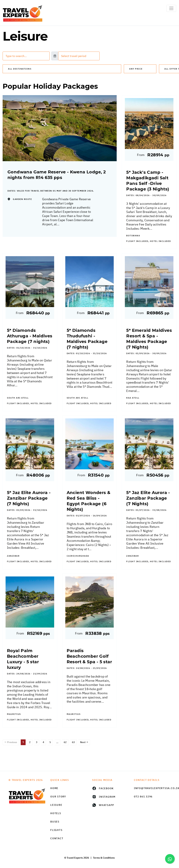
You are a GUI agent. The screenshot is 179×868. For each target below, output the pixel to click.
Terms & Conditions (104, 858)
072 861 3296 (143, 797)
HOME (54, 788)
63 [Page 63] (73, 742)
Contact (57, 838)
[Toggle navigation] (171, 8)
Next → (84, 742)
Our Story (58, 797)
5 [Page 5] (50, 742)
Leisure (56, 805)
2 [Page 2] (30, 742)
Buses (55, 822)
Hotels (56, 813)
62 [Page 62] (65, 742)
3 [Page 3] (37, 742)
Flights (56, 830)
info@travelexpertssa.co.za (152, 788)
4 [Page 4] (43, 742)
